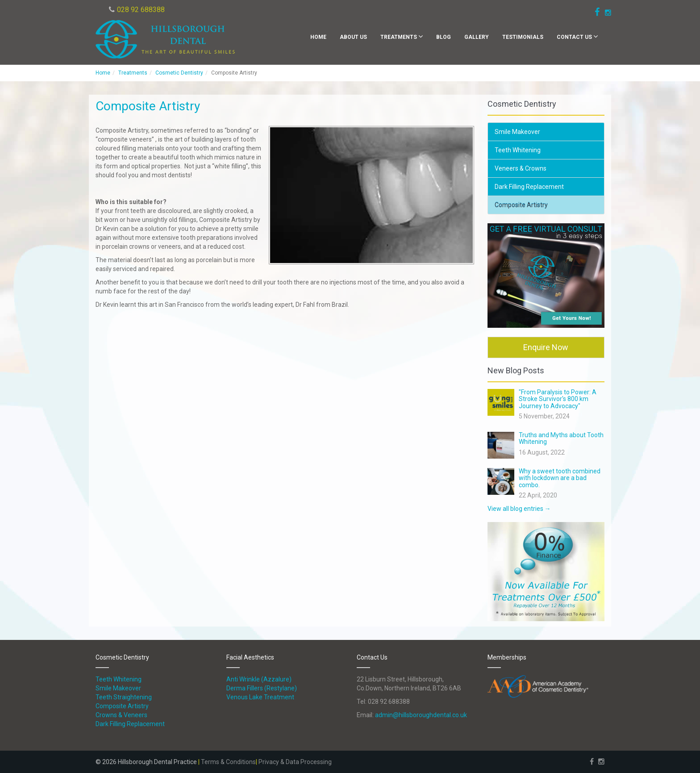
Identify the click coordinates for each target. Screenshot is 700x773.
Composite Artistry (521, 205)
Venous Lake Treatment (260, 697)
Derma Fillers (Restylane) (262, 688)
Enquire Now (546, 347)
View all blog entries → (519, 509)
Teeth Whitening (518, 150)
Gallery (477, 37)
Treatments (402, 36)
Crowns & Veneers (121, 715)
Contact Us (577, 36)
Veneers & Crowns (521, 168)
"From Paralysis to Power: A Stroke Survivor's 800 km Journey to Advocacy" (558, 399)
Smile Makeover (517, 132)
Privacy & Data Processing (295, 762)
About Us (353, 37)
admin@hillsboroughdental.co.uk (421, 715)
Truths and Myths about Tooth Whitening (561, 438)
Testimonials (523, 37)
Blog (444, 37)
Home (318, 37)
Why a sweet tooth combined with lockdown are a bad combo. (560, 478)
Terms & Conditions (228, 762)
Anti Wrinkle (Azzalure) (259, 679)
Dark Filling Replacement (529, 187)
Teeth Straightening (124, 697)
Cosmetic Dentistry (179, 73)
